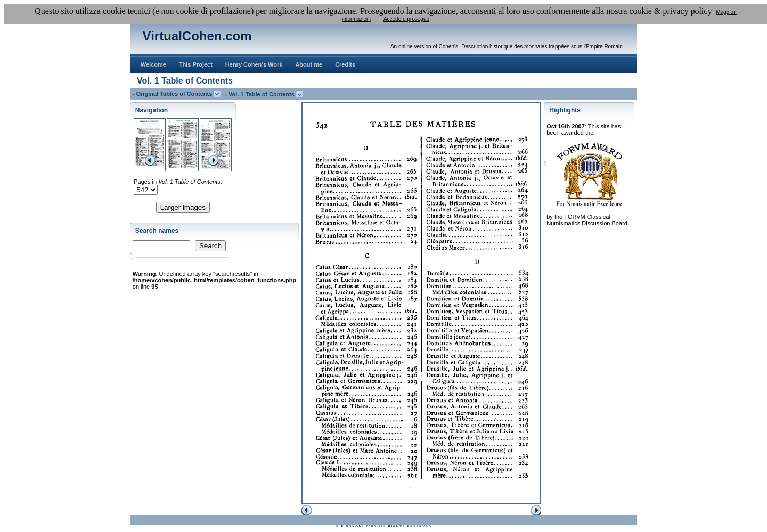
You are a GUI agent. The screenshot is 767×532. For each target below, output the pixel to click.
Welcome (153, 64)
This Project (196, 64)
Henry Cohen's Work (254, 64)
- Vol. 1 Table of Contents (260, 94)
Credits (345, 64)
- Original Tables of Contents (173, 94)
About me (309, 64)
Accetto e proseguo (406, 19)
